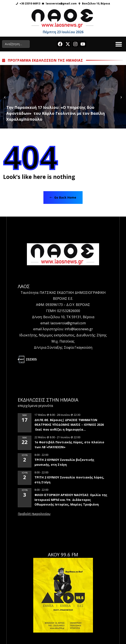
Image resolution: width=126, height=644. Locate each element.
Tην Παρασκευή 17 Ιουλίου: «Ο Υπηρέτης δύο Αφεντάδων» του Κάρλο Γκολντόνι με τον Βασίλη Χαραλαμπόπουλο (55, 113)
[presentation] (5, 97)
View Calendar (34, 514)
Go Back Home (63, 197)
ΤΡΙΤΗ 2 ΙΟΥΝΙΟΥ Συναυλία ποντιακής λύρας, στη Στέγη (69, 480)
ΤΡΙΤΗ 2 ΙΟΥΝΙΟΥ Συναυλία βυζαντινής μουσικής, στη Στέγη (64, 462)
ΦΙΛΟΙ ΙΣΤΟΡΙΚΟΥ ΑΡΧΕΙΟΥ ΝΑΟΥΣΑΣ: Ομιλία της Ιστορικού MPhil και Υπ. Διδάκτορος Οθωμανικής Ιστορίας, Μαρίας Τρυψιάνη (71, 500)
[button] (119, 44)
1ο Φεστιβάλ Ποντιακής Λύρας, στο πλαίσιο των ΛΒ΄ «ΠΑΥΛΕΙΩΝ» (69, 445)
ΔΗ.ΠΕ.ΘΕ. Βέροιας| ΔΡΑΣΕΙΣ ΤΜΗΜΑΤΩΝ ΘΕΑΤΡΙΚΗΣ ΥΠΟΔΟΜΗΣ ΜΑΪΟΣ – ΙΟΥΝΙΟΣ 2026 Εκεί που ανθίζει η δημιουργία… (69, 425)
